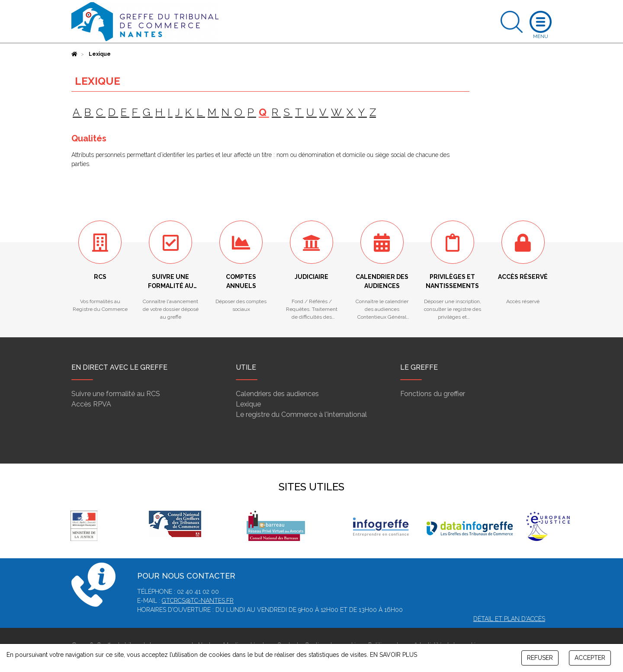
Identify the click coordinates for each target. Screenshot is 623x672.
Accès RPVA (91, 404)
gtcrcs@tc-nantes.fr (198, 601)
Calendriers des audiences (277, 394)
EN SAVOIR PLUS (393, 655)
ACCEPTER (590, 658)
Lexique (248, 404)
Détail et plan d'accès (509, 619)
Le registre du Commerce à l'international (301, 414)
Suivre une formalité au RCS (116, 394)
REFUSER (540, 658)
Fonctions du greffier (433, 394)
